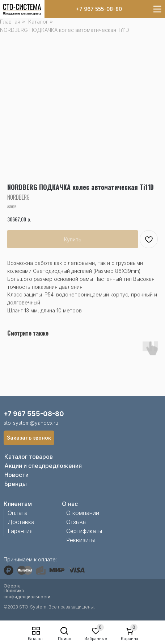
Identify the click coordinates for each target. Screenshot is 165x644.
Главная (10, 22)
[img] (22, 10)
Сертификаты (84, 531)
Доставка (21, 522)
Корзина (130, 639)
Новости (16, 475)
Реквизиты (81, 540)
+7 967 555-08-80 (99, 9)
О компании (83, 513)
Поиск (64, 639)
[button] (29, 438)
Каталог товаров (29, 457)
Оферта (12, 586)
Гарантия (20, 531)
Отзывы (76, 522)
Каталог (36, 639)
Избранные (96, 639)
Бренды (16, 484)
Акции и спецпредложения (43, 466)
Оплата (18, 513)
